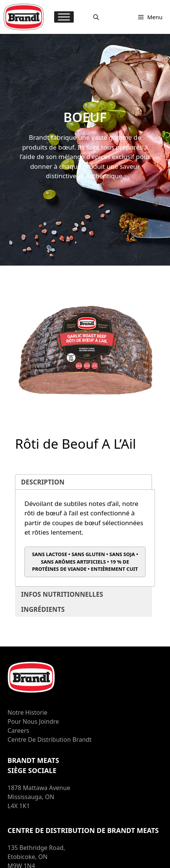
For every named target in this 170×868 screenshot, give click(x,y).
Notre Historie (27, 712)
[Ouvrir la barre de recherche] (96, 17)
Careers (18, 730)
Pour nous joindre (33, 721)
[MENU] (64, 17)
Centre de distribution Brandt (50, 740)
